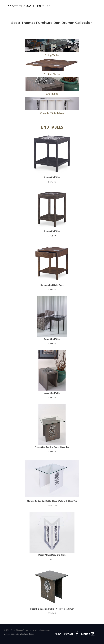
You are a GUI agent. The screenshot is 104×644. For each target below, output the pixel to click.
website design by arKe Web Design (19, 634)
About (58, 634)
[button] (94, 6)
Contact (69, 634)
